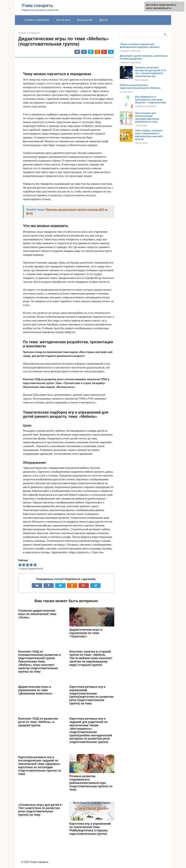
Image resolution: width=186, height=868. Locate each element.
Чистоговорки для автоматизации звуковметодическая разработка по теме (147, 117)
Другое (103, 20)
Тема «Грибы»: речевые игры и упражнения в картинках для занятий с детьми (149, 135)
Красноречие (85, 20)
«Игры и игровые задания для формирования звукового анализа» (140, 46)
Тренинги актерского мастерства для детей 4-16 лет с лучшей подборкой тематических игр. (151, 72)
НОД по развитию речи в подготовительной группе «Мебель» (140, 87)
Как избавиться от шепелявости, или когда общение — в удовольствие (151, 100)
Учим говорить (37, 6)
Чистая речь (63, 20)
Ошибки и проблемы (37, 20)
